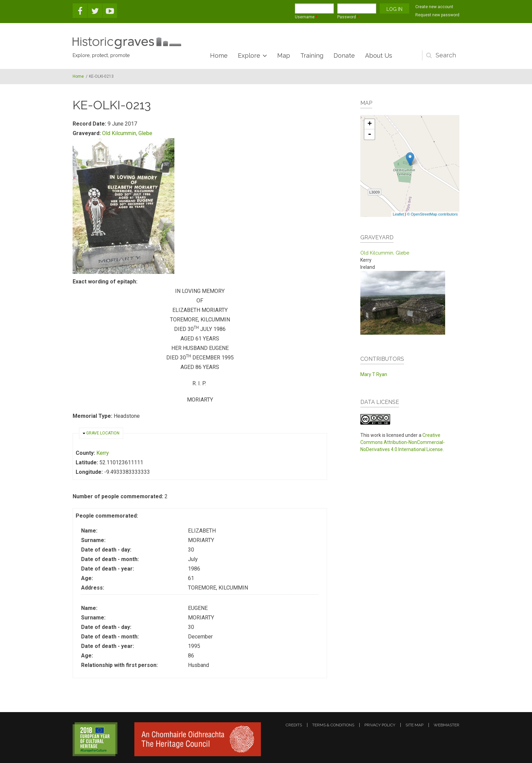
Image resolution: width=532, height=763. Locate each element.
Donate (344, 55)
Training (312, 55)
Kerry (103, 453)
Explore (249, 55)
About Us (379, 55)
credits (294, 725)
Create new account (434, 7)
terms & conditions (333, 725)
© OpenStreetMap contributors (432, 214)
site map (414, 725)
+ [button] (370, 124)
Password (348, 17)
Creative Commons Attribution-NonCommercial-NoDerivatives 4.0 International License (403, 442)
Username (306, 17)
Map (284, 55)
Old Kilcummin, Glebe (127, 133)
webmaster (446, 725)
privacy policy (380, 725)
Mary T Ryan (374, 374)
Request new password (437, 15)
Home (219, 55)
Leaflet (398, 214)
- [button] (369, 134)
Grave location (103, 433)
